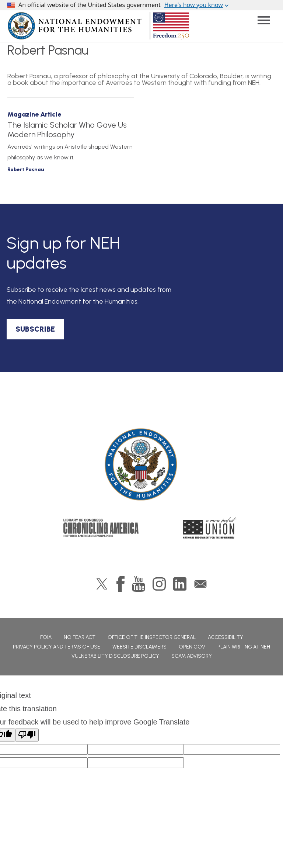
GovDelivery (200, 584)
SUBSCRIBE (35, 329)
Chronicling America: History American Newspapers (101, 528)
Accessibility (226, 637)
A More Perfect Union (210, 528)
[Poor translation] (27, 735)
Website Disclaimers (139, 647)
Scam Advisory (192, 656)
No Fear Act (80, 637)
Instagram (159, 584)
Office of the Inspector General (152, 637)
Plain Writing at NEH (244, 647)
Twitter (102, 584)
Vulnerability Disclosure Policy (115, 656)
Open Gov (192, 647)
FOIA (46, 637)
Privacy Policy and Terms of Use (57, 647)
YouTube (139, 584)
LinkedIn (180, 584)
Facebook (120, 584)
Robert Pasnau (26, 170)
